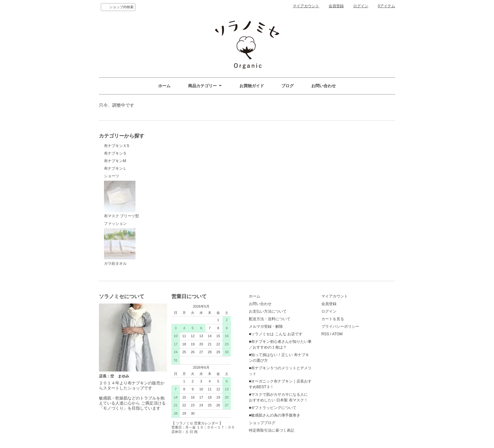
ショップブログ (262, 423)
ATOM (337, 334)
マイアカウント (306, 6)
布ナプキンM (115, 161)
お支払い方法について (268, 311)
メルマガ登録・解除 (266, 326)
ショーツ (112, 176)
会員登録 (336, 6)
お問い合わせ (324, 86)
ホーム (164, 86)
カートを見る (333, 319)
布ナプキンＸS (117, 146)
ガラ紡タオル (120, 247)
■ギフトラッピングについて (273, 408)
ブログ (287, 86)
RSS (325, 334)
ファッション (115, 224)
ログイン (361, 6)
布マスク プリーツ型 (121, 200)
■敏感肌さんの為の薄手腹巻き (275, 415)
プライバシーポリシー (340, 326)
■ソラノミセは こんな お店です (276, 334)
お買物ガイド (252, 86)
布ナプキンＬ (115, 168)
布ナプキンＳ (115, 153)
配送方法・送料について (270, 319)
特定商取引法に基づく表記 (272, 430)
